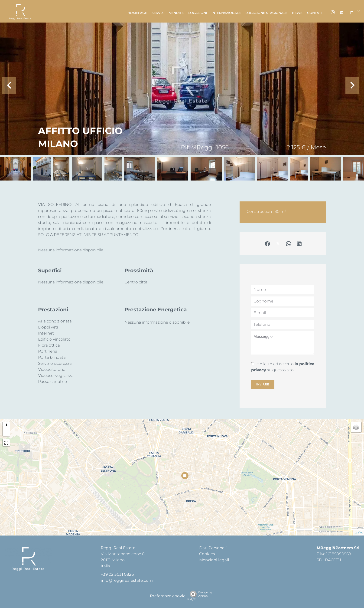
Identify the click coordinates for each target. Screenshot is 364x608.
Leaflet (359, 532)
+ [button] (6, 426)
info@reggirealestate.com (127, 580)
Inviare (263, 385)
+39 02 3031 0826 (117, 574)
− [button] (6, 433)
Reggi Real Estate (118, 548)
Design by (200, 596)
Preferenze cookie (168, 596)
